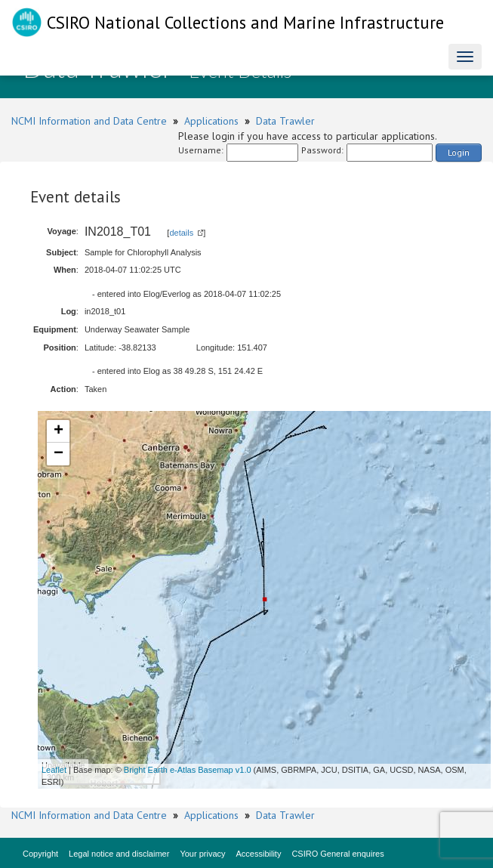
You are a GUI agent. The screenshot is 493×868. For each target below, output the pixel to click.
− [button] (59, 454)
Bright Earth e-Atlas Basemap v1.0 (188, 770)
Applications (211, 121)
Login (459, 152)
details (181, 233)
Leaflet (54, 770)
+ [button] (59, 431)
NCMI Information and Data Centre (89, 121)
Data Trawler (285, 121)
